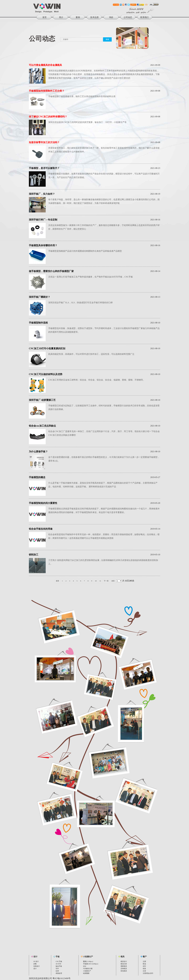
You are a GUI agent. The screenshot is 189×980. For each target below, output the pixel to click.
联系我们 (145, 17)
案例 (78, 17)
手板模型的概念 (37, 477)
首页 (44, 17)
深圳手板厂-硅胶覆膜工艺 (42, 400)
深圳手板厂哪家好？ (40, 297)
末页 (113, 581)
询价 (111, 17)
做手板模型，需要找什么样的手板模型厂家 (51, 271)
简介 (61, 17)
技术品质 (94, 17)
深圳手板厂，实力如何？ (42, 194)
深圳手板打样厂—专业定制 (43, 220)
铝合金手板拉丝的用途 (41, 529)
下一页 (106, 581)
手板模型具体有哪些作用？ (43, 245)
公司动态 (128, 17)
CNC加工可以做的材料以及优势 (46, 374)
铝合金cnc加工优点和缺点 (42, 426)
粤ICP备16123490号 (61, 978)
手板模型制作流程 (38, 323)
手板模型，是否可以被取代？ (44, 168)
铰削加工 (34, 555)
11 (100, 581)
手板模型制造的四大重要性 (43, 503)
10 (96, 581)
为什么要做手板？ (38, 452)
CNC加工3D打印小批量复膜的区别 (47, 348)
